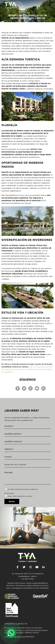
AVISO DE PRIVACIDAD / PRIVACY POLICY (22, 633)
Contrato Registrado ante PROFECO (19, 637)
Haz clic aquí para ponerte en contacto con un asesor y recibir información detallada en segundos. (27, 369)
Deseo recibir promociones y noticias (20, 496)
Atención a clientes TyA (16, 624)
